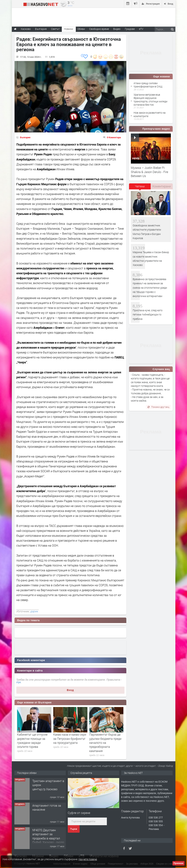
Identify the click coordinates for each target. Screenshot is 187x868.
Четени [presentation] (140, 186)
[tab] (140, 188)
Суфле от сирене (79, 813)
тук (19, 682)
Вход (70, 690)
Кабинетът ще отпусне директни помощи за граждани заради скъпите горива (32, 741)
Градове (130, 29)
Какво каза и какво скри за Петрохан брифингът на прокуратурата (70, 739)
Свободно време (99, 29)
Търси (74, 829)
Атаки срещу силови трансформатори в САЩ (148, 85)
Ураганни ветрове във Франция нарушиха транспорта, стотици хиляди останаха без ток (150, 100)
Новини (69, 29)
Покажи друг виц (158, 407)
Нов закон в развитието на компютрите (150, 114)
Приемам (178, 863)
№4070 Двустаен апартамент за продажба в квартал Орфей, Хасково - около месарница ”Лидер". (48, 838)
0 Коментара (114, 137)
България (25, 137)
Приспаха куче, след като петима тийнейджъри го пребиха (148, 315)
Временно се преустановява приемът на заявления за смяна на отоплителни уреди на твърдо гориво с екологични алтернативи (150, 288)
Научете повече (88, 859)
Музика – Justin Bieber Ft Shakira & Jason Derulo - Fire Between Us (149, 172)
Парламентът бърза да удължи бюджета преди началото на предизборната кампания (105, 743)
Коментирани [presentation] (162, 186)
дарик (34, 611)
